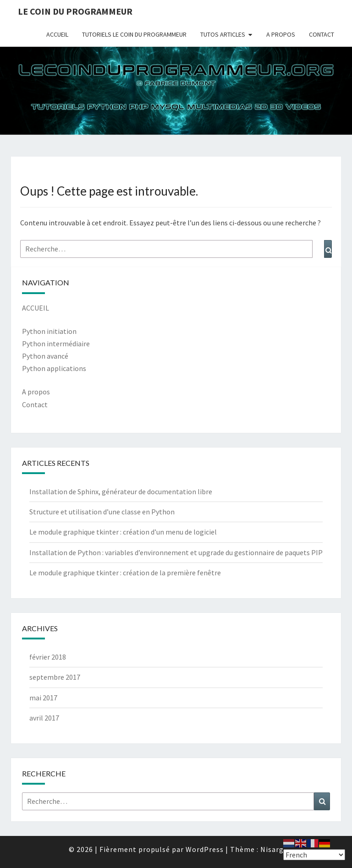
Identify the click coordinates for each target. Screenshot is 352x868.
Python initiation (49, 331)
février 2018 (48, 657)
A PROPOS (281, 34)
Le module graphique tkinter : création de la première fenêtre (125, 573)
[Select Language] (314, 855)
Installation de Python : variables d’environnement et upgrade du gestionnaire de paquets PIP (176, 552)
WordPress (205, 849)
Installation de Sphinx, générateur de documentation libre (121, 491)
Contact (35, 404)
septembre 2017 (55, 677)
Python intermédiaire (56, 344)
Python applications (54, 368)
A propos (36, 392)
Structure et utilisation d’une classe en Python (102, 512)
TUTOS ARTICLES (223, 34)
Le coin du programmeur (75, 11)
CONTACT (322, 34)
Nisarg (272, 849)
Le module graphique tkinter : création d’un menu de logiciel (123, 532)
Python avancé (45, 356)
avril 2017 (44, 718)
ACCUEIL (57, 34)
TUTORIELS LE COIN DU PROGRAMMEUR (134, 34)
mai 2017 (43, 698)
